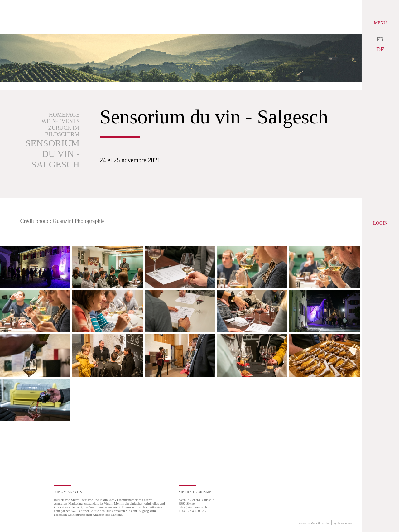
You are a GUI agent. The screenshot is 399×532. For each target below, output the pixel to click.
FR (380, 39)
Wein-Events (60, 121)
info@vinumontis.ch (193, 507)
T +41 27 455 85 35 (192, 511)
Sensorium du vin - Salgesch (53, 154)
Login (380, 223)
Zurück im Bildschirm (62, 131)
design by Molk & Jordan (314, 523)
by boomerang (343, 523)
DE (380, 49)
